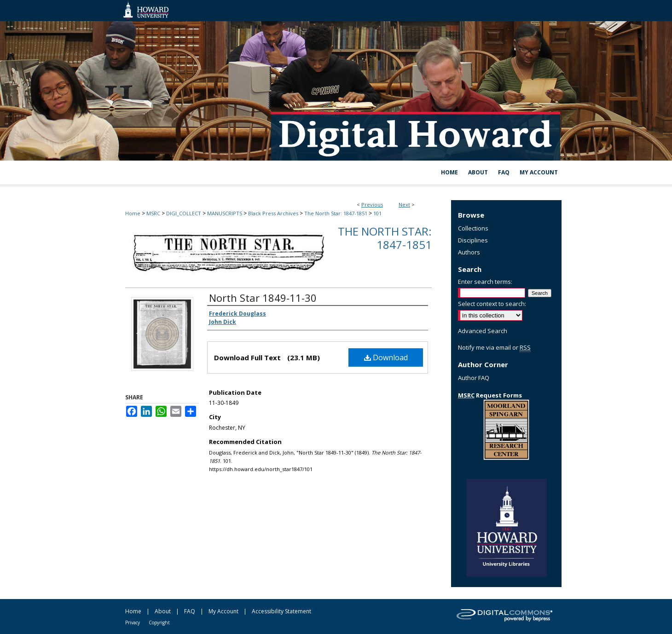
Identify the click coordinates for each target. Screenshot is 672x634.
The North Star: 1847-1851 (336, 213)
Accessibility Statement (281, 611)
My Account (223, 611)
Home (133, 213)
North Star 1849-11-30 (263, 298)
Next (404, 205)
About (163, 611)
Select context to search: (492, 304)
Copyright (159, 622)
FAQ (190, 611)
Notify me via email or (494, 347)
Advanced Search (483, 331)
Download (386, 357)
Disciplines (473, 240)
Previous (372, 205)
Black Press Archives (273, 213)
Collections (473, 228)
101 (377, 213)
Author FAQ (474, 378)
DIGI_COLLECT (184, 213)
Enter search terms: (485, 282)
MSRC (153, 213)
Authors (469, 252)
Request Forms (490, 395)
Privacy (133, 622)
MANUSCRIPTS (225, 213)
